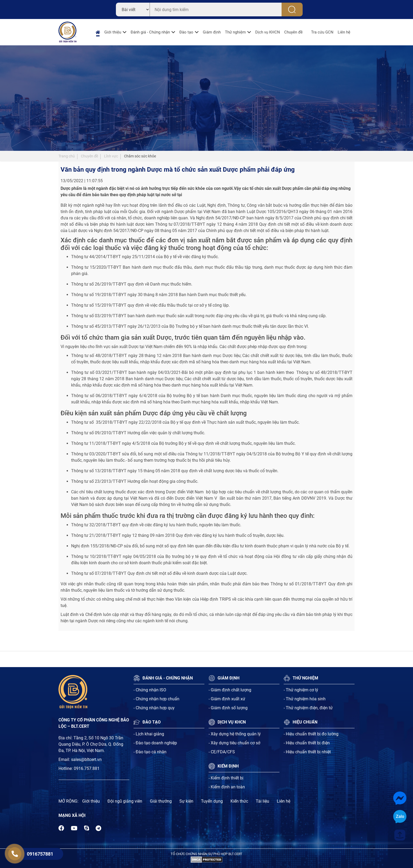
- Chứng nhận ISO (150, 690)
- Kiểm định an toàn (227, 787)
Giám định (212, 32)
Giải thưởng (161, 801)
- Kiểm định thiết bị (226, 778)
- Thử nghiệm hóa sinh (305, 699)
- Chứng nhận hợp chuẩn (156, 699)
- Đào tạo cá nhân (150, 752)
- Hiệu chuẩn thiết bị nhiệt (307, 752)
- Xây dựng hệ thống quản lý (235, 734)
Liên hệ (344, 32)
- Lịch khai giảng (149, 734)
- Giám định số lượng (228, 708)
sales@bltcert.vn (86, 759)
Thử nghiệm (235, 32)
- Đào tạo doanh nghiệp (155, 743)
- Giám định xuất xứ (227, 699)
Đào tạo (186, 32)
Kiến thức (239, 801)
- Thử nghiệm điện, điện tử (308, 708)
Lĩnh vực (111, 156)
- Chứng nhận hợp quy (154, 708)
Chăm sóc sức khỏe (140, 156)
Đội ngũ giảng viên (125, 801)
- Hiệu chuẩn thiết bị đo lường (311, 734)
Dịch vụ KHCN (268, 32)
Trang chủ (67, 156)
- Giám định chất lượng (230, 690)
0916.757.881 (87, 768)
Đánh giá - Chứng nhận (150, 32)
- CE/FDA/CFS (222, 752)
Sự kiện (186, 801)
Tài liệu (262, 801)
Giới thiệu (113, 32)
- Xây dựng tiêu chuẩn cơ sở (234, 743)
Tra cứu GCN (322, 32)
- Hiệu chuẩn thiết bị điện (307, 743)
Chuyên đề (293, 32)
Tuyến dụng (212, 801)
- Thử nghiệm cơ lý (301, 690)
